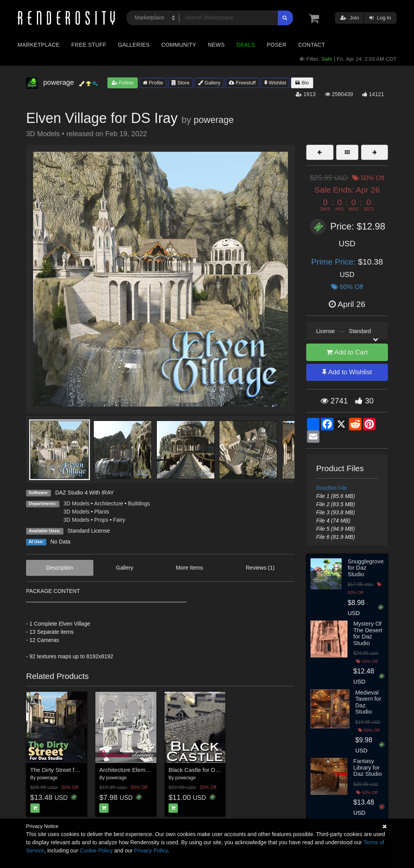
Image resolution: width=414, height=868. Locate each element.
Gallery (209, 83)
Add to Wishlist (347, 372)
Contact (311, 45)
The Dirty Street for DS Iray (66, 770)
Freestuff (242, 83)
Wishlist (275, 83)
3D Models (76, 503)
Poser (276, 45)
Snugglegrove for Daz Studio (366, 568)
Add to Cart (347, 352)
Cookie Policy (96, 850)
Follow (123, 83)
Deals (246, 45)
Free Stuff (89, 45)
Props (101, 520)
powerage (214, 120)
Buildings (139, 503)
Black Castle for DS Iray (199, 770)
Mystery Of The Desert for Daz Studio (368, 633)
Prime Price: (335, 262)
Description (60, 568)
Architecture (109, 503)
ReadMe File (332, 488)
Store (181, 83)
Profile (153, 83)
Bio (302, 83)
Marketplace (39, 45)
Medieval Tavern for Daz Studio (368, 702)
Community (179, 45)
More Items (189, 568)
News (216, 45)
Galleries (134, 45)
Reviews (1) (260, 568)
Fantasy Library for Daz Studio (368, 767)
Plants (102, 512)
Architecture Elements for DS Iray (143, 770)
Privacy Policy (151, 850)
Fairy (119, 520)
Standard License (89, 531)
